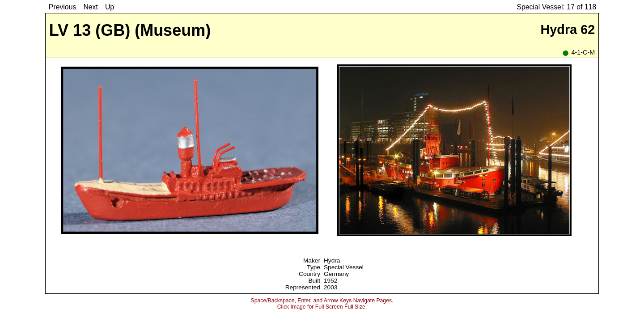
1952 (330, 281)
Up (110, 7)
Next (91, 7)
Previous (63, 7)
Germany (336, 274)
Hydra (332, 261)
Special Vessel (344, 267)
